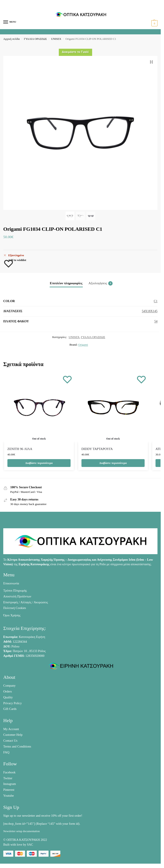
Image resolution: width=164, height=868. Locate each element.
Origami (83, 345)
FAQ (6, 752)
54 (156, 321)
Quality (8, 697)
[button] (154, 23)
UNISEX (56, 39)
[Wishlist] (67, 379)
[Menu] (10, 22)
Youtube (8, 796)
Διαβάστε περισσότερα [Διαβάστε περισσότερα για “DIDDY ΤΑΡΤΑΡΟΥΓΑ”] (113, 463)
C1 (156, 301)
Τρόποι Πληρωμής (15, 590)
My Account (11, 729)
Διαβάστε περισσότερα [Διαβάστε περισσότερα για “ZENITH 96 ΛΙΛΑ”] (39, 463)
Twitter (8, 778)
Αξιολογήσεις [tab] (101, 283)
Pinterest (9, 790)
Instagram (10, 784)
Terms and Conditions (17, 746)
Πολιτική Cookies (15, 608)
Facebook (9, 772)
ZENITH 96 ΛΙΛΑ (20, 449)
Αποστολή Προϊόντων (17, 596)
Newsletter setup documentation (22, 831)
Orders (8, 691)
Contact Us (10, 741)
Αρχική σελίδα (12, 39)
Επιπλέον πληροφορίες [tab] (66, 283)
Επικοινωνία (11, 583)
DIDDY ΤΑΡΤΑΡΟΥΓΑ (97, 449)
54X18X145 (150, 311)
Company (9, 686)
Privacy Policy (13, 703)
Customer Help (13, 735)
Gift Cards (10, 709)
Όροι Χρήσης (12, 615)
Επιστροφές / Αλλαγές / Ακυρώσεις (26, 602)
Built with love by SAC (18, 845)
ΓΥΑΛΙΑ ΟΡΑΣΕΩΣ (35, 39)
